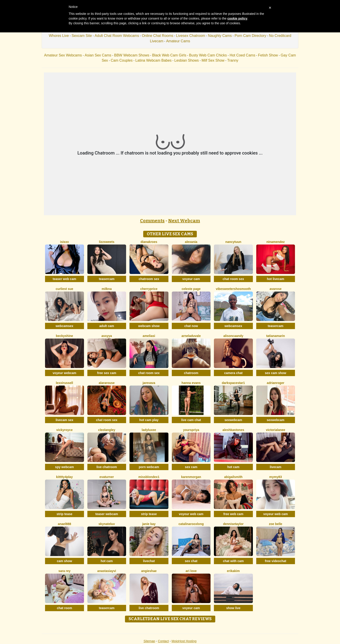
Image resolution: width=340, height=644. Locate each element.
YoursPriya (191, 430)
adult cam (107, 326)
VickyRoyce (64, 430)
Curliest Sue (64, 289)
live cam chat (191, 420)
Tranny (233, 60)
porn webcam (149, 467)
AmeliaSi (149, 336)
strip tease (64, 514)
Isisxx (65, 242)
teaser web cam (64, 279)
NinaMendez (275, 242)
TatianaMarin (275, 336)
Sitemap (149, 641)
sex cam (191, 467)
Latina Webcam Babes (153, 60)
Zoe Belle (275, 524)
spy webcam (65, 467)
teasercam (107, 279)
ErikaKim (233, 571)
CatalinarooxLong (191, 524)
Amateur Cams (178, 41)
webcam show (149, 326)
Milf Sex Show (213, 60)
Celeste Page (191, 289)
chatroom (191, 373)
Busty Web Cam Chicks (208, 55)
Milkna (107, 289)
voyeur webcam (65, 373)
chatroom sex (149, 279)
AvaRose (275, 289)
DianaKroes (149, 242)
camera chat (233, 373)
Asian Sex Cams (98, 55)
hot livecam (275, 279)
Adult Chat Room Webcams (117, 36)
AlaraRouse (107, 383)
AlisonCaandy (233, 336)
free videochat (275, 561)
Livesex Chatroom (191, 36)
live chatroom (107, 467)
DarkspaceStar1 (233, 383)
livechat (149, 561)
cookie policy (237, 18)
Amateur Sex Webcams (63, 55)
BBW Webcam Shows (132, 55)
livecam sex (65, 420)
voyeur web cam (191, 514)
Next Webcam (184, 221)
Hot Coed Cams (243, 55)
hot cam (233, 467)
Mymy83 (276, 477)
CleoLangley (107, 430)
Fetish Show (268, 55)
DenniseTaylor (233, 524)
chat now (191, 326)
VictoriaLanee (276, 430)
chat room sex (233, 279)
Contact (163, 641)
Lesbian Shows (187, 60)
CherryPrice (149, 289)
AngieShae (149, 571)
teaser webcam (107, 514)
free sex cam (107, 373)
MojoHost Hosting (184, 641)
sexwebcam (233, 420)
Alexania (191, 242)
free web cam (233, 514)
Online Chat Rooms (158, 36)
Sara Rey (64, 571)
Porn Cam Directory (250, 36)
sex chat (191, 561)
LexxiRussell (64, 383)
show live (233, 608)
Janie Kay (149, 524)
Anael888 (65, 524)
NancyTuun (233, 242)
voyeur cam (191, 279)
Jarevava (149, 383)
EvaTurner (107, 477)
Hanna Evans (191, 383)
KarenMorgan (191, 477)
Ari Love (191, 571)
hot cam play (149, 420)
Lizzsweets (107, 242)
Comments (152, 221)
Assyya (107, 336)
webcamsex (65, 326)
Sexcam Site (82, 36)
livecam (275, 467)
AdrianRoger (276, 383)
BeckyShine (64, 336)
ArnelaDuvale (191, 336)
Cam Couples (122, 60)
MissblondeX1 (149, 477)
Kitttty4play (64, 477)
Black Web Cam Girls (169, 55)
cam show (64, 561)
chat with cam (233, 561)
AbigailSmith (233, 477)
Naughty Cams (220, 36)
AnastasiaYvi (107, 571)
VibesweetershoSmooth (233, 289)
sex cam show (275, 373)
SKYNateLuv (107, 524)
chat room (64, 608)
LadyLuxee (149, 430)
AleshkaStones (233, 430)
